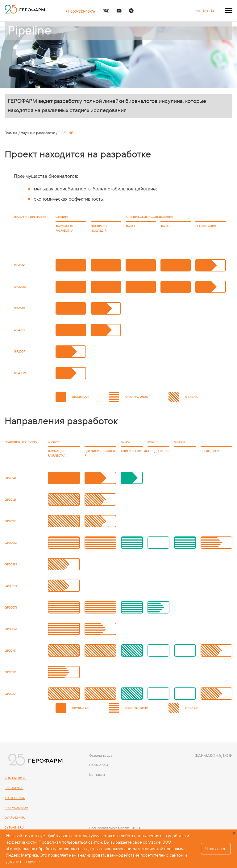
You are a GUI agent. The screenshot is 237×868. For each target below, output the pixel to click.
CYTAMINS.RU (14, 827)
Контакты (97, 774)
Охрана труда (101, 755)
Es (212, 11)
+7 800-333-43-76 (80, 11)
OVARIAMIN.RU (15, 818)
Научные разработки (38, 133)
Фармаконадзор (214, 756)
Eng (206, 11)
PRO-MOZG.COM (16, 808)
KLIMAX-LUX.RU (16, 778)
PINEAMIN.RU (14, 788)
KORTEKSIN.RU (15, 798)
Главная (11, 133)
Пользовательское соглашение (115, 828)
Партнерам (99, 765)
